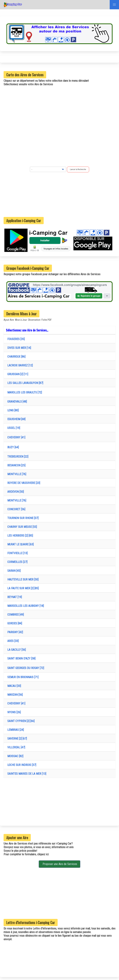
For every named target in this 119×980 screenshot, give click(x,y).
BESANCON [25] (16, 465)
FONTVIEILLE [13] (17, 553)
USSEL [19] (13, 428)
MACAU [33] (13, 686)
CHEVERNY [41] (16, 437)
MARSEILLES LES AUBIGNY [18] (25, 606)
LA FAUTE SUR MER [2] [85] (22, 588)
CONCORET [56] (16, 509)
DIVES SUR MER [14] (18, 348)
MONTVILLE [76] (16, 474)
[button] (114, 5)
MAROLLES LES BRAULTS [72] (24, 392)
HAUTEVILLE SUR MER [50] (22, 579)
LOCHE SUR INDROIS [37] (21, 765)
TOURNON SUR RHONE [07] (22, 518)
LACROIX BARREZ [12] (19, 365)
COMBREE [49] (15, 615)
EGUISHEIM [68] (16, 419)
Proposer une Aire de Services (59, 864)
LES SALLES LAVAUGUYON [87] (25, 383)
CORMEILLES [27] (17, 562)
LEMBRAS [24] (15, 730)
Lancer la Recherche (78, 169)
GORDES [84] (14, 623)
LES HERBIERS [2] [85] (19, 536)
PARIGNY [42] (14, 632)
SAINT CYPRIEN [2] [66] (20, 721)
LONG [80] (12, 410)
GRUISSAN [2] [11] (17, 374)
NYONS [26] (13, 712)
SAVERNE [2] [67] (16, 739)
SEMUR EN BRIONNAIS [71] (22, 677)
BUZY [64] (12, 447)
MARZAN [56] (14, 695)
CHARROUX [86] (16, 357)
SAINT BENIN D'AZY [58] (21, 658)
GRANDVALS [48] (16, 402)
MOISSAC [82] (15, 756)
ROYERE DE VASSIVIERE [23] (23, 483)
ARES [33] (12, 641)
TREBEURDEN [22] (17, 457)
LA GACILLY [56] (16, 650)
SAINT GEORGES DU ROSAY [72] (25, 668)
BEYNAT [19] (14, 597)
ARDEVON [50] (15, 492)
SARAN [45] (13, 571)
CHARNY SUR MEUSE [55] (21, 527)
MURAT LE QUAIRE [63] (20, 544)
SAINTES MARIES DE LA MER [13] (26, 774)
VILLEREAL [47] (15, 747)
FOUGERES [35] (15, 339)
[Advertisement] (60, 195)
